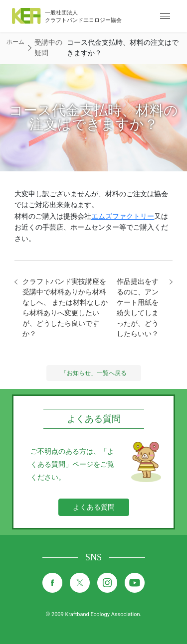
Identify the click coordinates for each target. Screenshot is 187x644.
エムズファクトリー (123, 216)
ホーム (15, 42)
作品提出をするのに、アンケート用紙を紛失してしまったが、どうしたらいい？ (138, 308)
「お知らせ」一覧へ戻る (94, 373)
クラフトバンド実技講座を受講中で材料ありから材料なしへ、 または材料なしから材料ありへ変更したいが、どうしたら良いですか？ (65, 308)
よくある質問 (94, 507)
